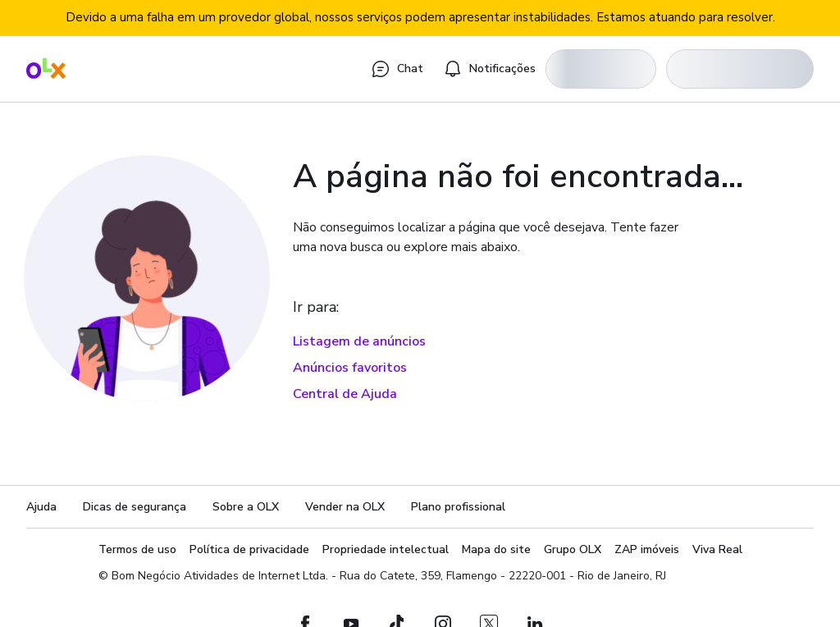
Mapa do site (496, 549)
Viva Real (717, 549)
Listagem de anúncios (359, 341)
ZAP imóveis (647, 549)
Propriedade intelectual (386, 549)
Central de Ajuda (345, 394)
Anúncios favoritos (350, 368)
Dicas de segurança (135, 507)
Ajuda (41, 507)
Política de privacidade (249, 549)
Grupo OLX (573, 549)
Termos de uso (137, 549)
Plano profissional (458, 507)
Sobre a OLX (246, 507)
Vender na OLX (345, 507)
